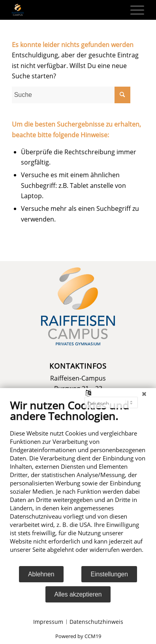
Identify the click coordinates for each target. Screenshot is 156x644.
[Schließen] (144, 394)
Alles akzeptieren (78, 594)
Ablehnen (41, 574)
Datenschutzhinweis (96, 622)
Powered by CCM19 (78, 636)
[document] (78, 482)
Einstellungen (109, 574)
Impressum (48, 622)
